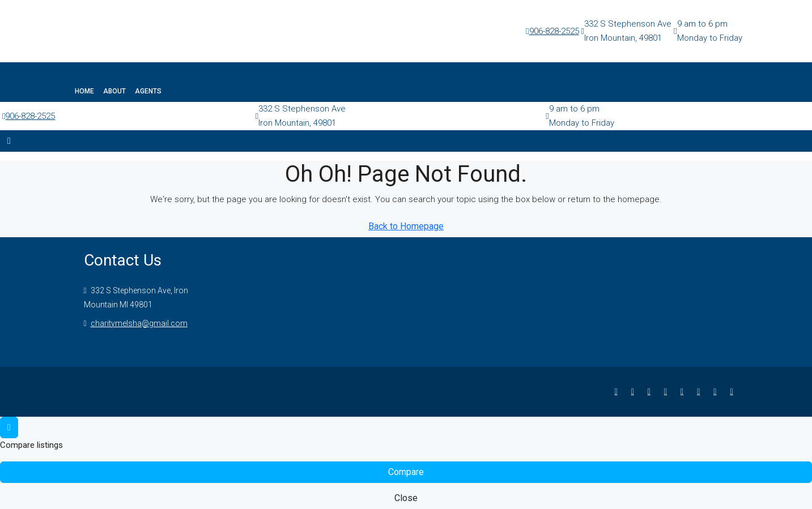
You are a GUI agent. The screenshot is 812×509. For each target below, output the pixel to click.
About (114, 91)
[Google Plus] (684, 391)
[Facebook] (618, 391)
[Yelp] (734, 391)
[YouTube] (701, 391)
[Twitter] (635, 391)
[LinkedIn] (668, 391)
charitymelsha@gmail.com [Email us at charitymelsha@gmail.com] (139, 323)
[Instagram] (651, 391)
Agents (148, 91)
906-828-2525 (554, 31)
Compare (406, 472)
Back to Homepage (406, 226)
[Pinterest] (717, 391)
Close (406, 498)
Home (84, 91)
